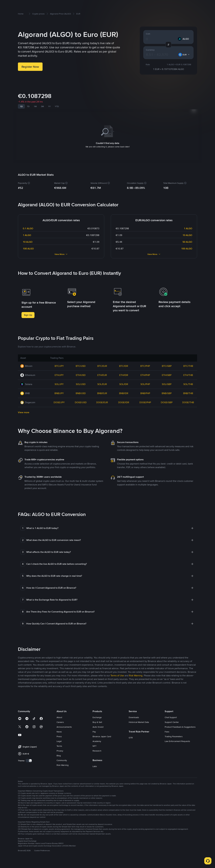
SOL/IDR (124, 391)
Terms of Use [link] (117, 682)
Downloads (134, 724)
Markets (52, 5)
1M (35, 117)
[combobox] (184, 65)
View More (61, 261)
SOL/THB (188, 391)
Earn (86, 5)
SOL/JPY (59, 391)
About (59, 724)
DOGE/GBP (167, 409)
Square (111, 5)
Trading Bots (97, 5)
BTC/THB (188, 373)
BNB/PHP (145, 400)
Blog (59, 762)
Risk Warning (63, 772)
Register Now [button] (30, 77)
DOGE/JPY (59, 409)
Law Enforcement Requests (177, 748)
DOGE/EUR (102, 409)
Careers (60, 729)
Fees (167, 738)
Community (62, 767)
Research (97, 757)
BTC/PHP (145, 373)
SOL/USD (81, 391)
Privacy (60, 757)
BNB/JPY (59, 400)
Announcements (64, 734)
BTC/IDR (124, 373)
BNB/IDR (124, 400)
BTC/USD (81, 373)
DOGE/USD (81, 409)
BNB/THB (188, 400)
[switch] (29, 767)
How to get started (35, 5)
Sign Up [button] (28, 322)
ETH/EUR (102, 382)
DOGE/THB (188, 409)
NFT (95, 753)
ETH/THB (188, 382)
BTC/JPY (59, 373)
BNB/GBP (167, 400)
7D (28, 117)
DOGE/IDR (124, 409)
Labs (95, 773)
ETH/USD (81, 382)
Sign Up (188, 5)
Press (59, 743)
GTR (131, 744)
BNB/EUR (102, 400)
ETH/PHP (145, 382)
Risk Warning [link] (136, 682)
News (59, 738)
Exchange (97, 724)
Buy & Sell (64, 5)
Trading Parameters (174, 743)
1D (21, 117)
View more (24, 419)
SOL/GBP (167, 391)
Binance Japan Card (102, 743)
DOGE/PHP (145, 409)
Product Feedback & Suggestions (180, 734)
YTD (57, 117)
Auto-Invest (98, 734)
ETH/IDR (124, 382)
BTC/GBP (167, 373)
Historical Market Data (139, 729)
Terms (59, 753)
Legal (59, 748)
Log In (178, 5)
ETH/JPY (59, 382)
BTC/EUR (102, 373)
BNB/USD (81, 400)
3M (42, 117)
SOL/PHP (145, 391)
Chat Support (171, 724)
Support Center (172, 729)
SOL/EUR (102, 391)
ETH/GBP (167, 382)
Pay (94, 738)
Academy (97, 748)
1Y (49, 117)
